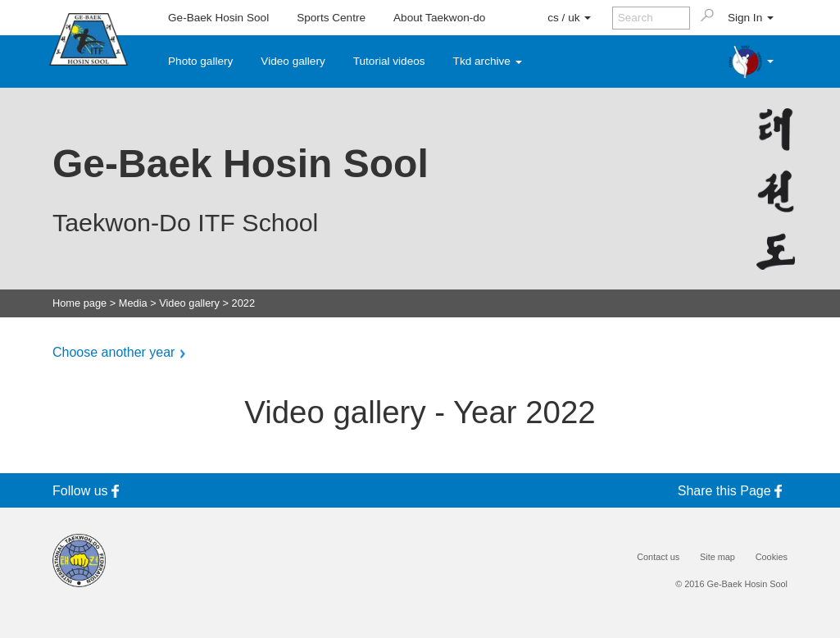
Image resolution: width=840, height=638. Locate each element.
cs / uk (569, 18)
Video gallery (293, 61)
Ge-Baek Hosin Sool (218, 18)
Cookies (772, 557)
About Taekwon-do (439, 18)
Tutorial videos (389, 61)
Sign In (751, 18)
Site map (717, 557)
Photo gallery (200, 61)
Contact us (658, 557)
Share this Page (733, 491)
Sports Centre (331, 18)
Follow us (89, 491)
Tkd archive (488, 61)
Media (133, 304)
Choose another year (114, 353)
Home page (79, 304)
